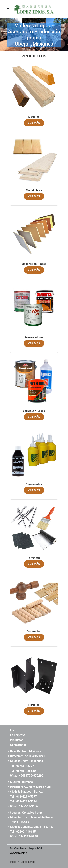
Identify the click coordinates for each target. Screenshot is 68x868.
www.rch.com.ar (19, 853)
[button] (24, 46)
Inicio (13, 862)
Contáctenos (28, 862)
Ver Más (34, 123)
